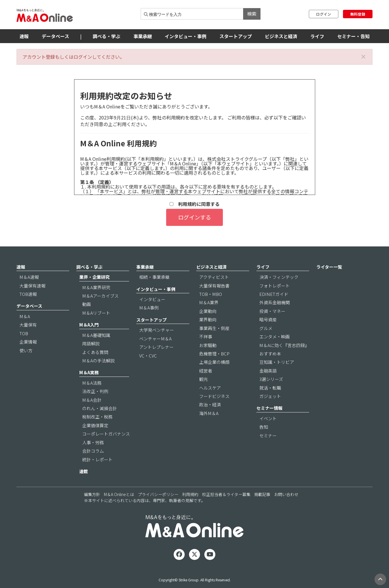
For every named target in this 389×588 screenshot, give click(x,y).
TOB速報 (28, 294)
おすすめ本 (270, 354)
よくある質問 (95, 352)
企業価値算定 (95, 425)
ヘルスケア (210, 388)
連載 (84, 471)
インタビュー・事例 (186, 36)
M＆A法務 (92, 383)
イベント (268, 418)
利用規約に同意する (195, 204)
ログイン (324, 14)
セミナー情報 (269, 408)
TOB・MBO (211, 294)
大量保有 (28, 325)
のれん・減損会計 (100, 408)
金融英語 (268, 371)
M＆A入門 (89, 325)
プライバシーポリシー (158, 494)
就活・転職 (270, 388)
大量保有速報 (32, 286)
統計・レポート (97, 459)
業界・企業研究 (95, 277)
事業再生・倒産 (214, 328)
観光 (203, 379)
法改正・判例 (95, 391)
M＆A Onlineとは (119, 494)
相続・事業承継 (154, 277)
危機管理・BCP (214, 354)
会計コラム (93, 451)
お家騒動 (208, 345)
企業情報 (28, 342)
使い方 (26, 350)
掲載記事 (262, 494)
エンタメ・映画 (275, 337)
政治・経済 (210, 404)
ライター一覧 (329, 267)
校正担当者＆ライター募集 (226, 494)
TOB (24, 333)
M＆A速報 (29, 277)
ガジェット (270, 396)
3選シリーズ (271, 379)
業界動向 (208, 319)
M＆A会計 (92, 400)
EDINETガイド (274, 294)
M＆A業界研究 (96, 287)
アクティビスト (214, 277)
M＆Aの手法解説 (98, 361)
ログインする (195, 217)
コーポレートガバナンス (106, 434)
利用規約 (190, 494)
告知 (264, 427)
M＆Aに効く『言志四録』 (284, 345)
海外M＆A (209, 413)
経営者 (206, 371)
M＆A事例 (149, 308)
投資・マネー (272, 311)
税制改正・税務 (97, 417)
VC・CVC (148, 356)
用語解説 (91, 343)
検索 (252, 14)
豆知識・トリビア (277, 362)
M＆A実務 (89, 372)
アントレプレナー (156, 347)
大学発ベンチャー (157, 330)
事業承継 (143, 36)
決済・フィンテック (279, 277)
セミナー (268, 435)
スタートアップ (236, 36)
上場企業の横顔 (214, 362)
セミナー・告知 (353, 36)
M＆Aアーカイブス (100, 296)
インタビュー (152, 299)
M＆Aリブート (96, 313)
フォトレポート (275, 286)
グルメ (266, 328)
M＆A (25, 316)
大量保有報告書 (214, 286)
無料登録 (358, 14)
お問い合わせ (286, 494)
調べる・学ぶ (107, 36)
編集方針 (92, 494)
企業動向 (208, 311)
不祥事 (206, 337)
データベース (55, 36)
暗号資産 (268, 319)
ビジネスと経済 (281, 36)
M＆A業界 (209, 302)
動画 (87, 304)
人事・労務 (93, 442)
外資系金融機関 (275, 302)
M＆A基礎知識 (96, 335)
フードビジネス (214, 396)
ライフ (317, 36)
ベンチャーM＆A (155, 339)
